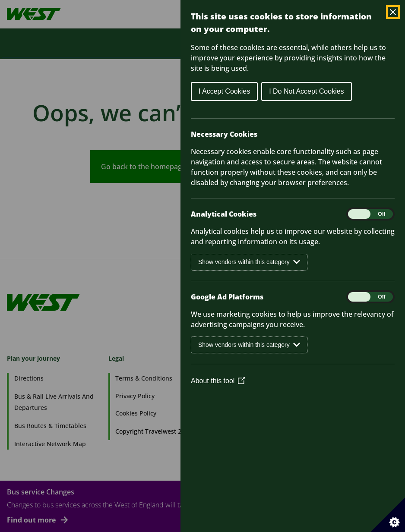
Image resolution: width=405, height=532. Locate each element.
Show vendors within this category (249, 262)
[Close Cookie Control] (393, 12)
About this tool (218, 381)
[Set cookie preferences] (388, 515)
